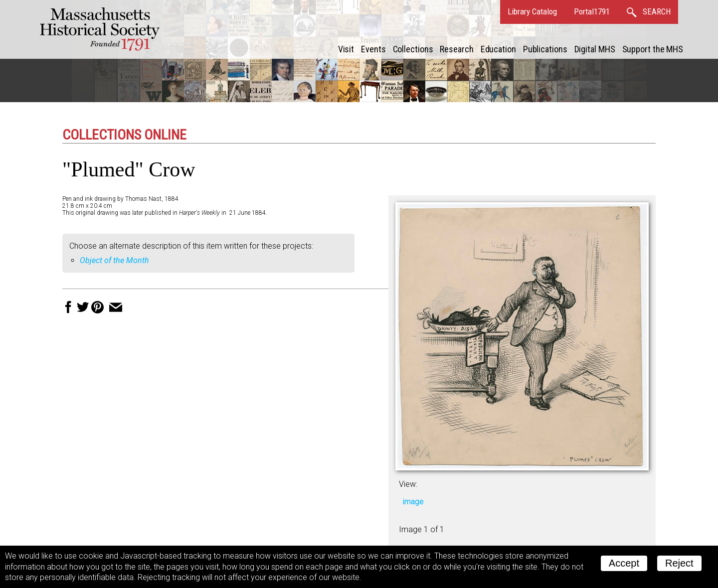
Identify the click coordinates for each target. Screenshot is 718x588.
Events (373, 49)
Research (456, 49)
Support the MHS (653, 49)
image (413, 502)
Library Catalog (532, 11)
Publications (545, 49)
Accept (624, 563)
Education (498, 49)
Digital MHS (595, 49)
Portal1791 (592, 11)
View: (408, 484)
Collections (413, 49)
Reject (679, 563)
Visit (346, 49)
